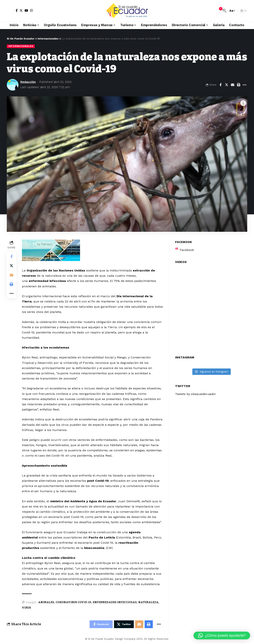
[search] (225, 11)
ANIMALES (46, 602)
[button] (222, 635)
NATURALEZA (148, 602)
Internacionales (21, 46)
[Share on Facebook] (220, 85)
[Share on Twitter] (226, 85)
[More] (244, 85)
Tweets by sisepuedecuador (196, 393)
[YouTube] (26, 10)
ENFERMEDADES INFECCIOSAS (115, 602)
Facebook (187, 249)
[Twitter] (21, 10)
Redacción (28, 82)
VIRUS (26, 608)
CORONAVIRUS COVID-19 (73, 602)
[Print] (238, 85)
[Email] (232, 85)
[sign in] (10, 11)
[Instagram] (31, 10)
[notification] (219, 11)
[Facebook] (17, 10)
